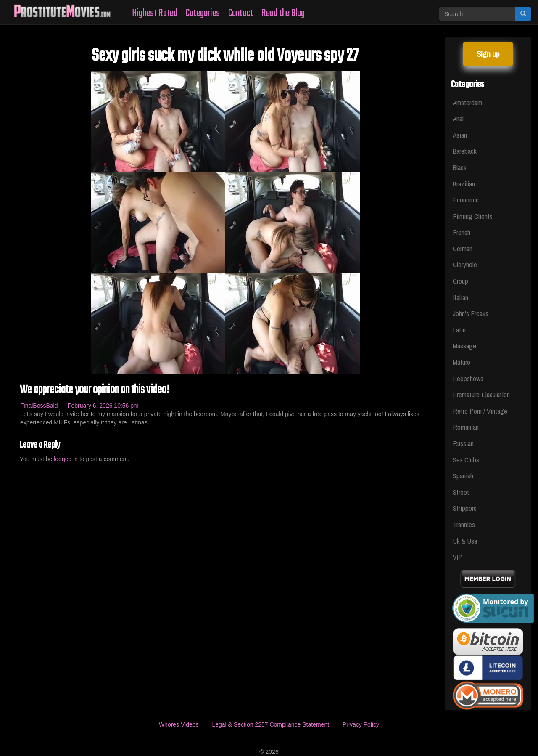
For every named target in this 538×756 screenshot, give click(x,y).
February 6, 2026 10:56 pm (103, 406)
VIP (458, 557)
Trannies (464, 524)
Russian (463, 443)
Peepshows (468, 378)
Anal (458, 118)
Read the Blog (283, 13)
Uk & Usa (465, 541)
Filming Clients (473, 216)
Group (460, 281)
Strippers (465, 508)
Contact (241, 13)
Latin (459, 330)
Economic (466, 200)
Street (461, 492)
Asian (460, 135)
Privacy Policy (361, 724)
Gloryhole (465, 264)
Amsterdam (467, 102)
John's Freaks (471, 313)
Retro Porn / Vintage (480, 411)
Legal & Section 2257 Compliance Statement (270, 724)
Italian (460, 297)
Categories (203, 13)
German (463, 248)
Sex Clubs (466, 460)
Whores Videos (179, 724)
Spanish (463, 476)
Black (460, 167)
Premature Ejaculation (481, 394)
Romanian (466, 427)
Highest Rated (155, 13)
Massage (464, 346)
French (462, 232)
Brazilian (464, 184)
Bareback (465, 151)
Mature (462, 362)
